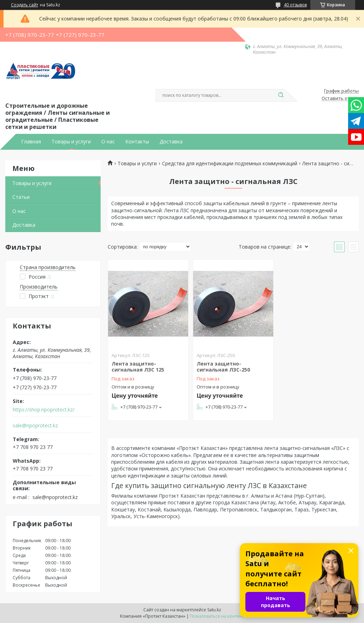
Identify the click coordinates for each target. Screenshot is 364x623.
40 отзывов (295, 5)
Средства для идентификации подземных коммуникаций (230, 164)
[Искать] (281, 95)
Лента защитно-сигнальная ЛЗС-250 (223, 367)
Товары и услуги (71, 142)
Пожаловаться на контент (217, 616)
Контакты (137, 142)
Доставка (171, 142)
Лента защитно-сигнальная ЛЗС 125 (138, 367)
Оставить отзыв (340, 99)
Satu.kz (214, 610)
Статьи (21, 197)
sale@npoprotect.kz (35, 426)
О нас (108, 142)
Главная (31, 142)
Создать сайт (25, 5)
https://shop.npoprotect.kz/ (44, 410)
